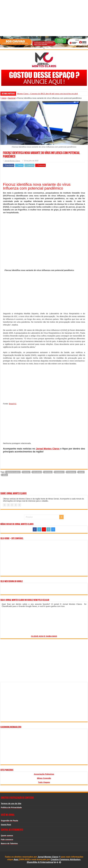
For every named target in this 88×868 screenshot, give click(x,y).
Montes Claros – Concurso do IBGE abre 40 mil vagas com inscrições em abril (47, 94)
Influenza (37, 472)
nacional (48, 472)
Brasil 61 (13, 404)
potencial (71, 472)
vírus (5, 475)
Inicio (3, 98)
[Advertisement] (44, 18)
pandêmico (60, 472)
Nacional (12, 98)
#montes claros (13, 472)
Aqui (16, 860)
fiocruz (26, 472)
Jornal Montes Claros (12, 161)
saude (81, 472)
